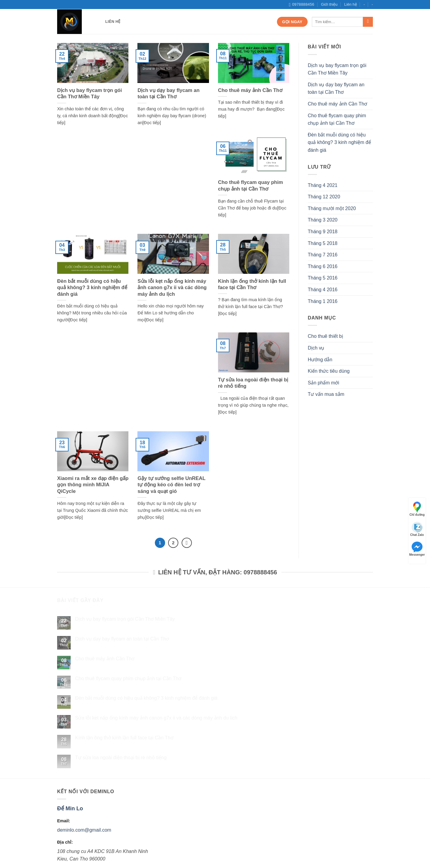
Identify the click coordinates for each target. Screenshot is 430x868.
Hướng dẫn (320, 360)
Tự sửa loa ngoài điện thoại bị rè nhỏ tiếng (253, 383)
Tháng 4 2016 (323, 290)
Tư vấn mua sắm (326, 394)
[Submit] (368, 22)
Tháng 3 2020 (323, 220)
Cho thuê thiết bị (326, 336)
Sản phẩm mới (324, 383)
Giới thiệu (329, 4)
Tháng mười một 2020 (332, 208)
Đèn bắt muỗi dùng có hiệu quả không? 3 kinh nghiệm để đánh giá (92, 288)
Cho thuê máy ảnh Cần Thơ (250, 90)
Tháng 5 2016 (323, 278)
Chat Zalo (417, 529)
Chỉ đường (417, 509)
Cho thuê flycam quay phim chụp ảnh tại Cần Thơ (250, 186)
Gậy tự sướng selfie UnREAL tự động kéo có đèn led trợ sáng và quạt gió (171, 485)
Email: (64, 821)
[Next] (187, 543)
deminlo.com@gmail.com (84, 830)
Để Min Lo (70, 808)
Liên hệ (351, 4)
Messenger (417, 549)
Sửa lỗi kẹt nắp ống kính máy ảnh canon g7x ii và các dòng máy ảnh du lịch (172, 288)
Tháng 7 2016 (323, 255)
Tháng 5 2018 (323, 243)
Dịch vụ (316, 348)
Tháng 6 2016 (323, 266)
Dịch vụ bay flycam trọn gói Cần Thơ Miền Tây (89, 94)
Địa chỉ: (65, 842)
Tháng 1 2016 (323, 301)
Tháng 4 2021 (323, 185)
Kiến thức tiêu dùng (329, 371)
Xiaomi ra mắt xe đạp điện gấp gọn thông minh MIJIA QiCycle (93, 485)
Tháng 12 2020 (324, 197)
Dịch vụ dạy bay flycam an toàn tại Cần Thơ (168, 94)
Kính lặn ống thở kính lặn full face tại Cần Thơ (252, 284)
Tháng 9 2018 (323, 232)
